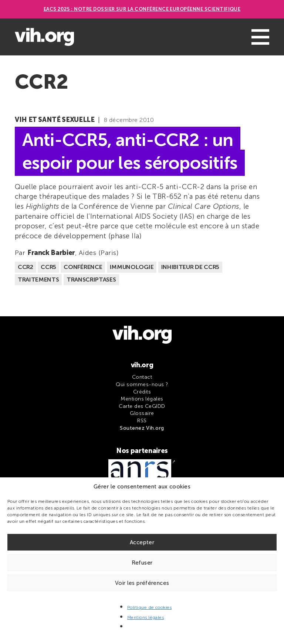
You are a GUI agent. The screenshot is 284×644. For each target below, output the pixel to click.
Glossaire (142, 413)
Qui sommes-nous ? (142, 384)
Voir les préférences (142, 583)
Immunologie (132, 267)
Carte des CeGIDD (142, 406)
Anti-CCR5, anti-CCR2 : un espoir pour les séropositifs (130, 151)
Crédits (142, 392)
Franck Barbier (51, 253)
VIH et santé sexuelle (55, 120)
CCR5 (48, 267)
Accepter (142, 542)
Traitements (38, 280)
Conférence (83, 267)
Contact (142, 377)
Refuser (142, 563)
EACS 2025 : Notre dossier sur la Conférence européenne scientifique (142, 9)
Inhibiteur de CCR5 (190, 267)
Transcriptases (91, 280)
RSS (142, 421)
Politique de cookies (150, 607)
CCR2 (26, 267)
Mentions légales (146, 617)
